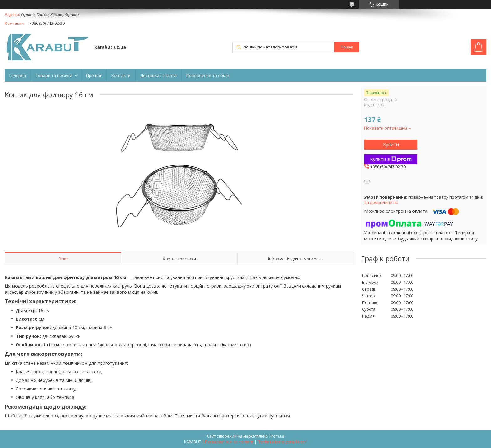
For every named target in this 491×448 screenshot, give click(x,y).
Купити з (391, 159)
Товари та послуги (54, 75)
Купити (391, 144)
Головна (18, 75)
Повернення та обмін (208, 75)
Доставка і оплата (158, 75)
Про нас (94, 75)
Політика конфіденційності (282, 442)
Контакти (121, 75)
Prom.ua (277, 436)
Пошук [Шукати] (347, 47)
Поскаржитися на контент (229, 442)
